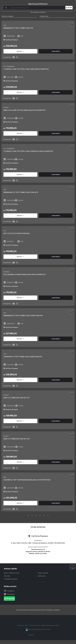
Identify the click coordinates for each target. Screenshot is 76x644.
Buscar (69, 8)
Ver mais (20, 51)
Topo (73, 567)
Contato (7, 576)
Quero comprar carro (12, 573)
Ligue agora (56, 51)
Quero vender (43, 573)
